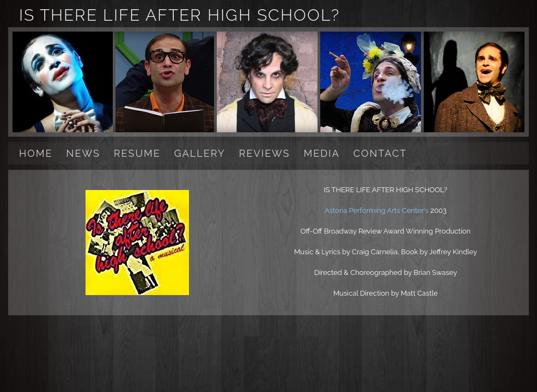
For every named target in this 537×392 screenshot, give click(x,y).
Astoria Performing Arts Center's (377, 210)
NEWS (83, 153)
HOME (36, 153)
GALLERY (200, 153)
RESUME (137, 153)
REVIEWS (265, 153)
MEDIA (322, 153)
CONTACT (380, 153)
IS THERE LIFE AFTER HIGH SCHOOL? (179, 15)
